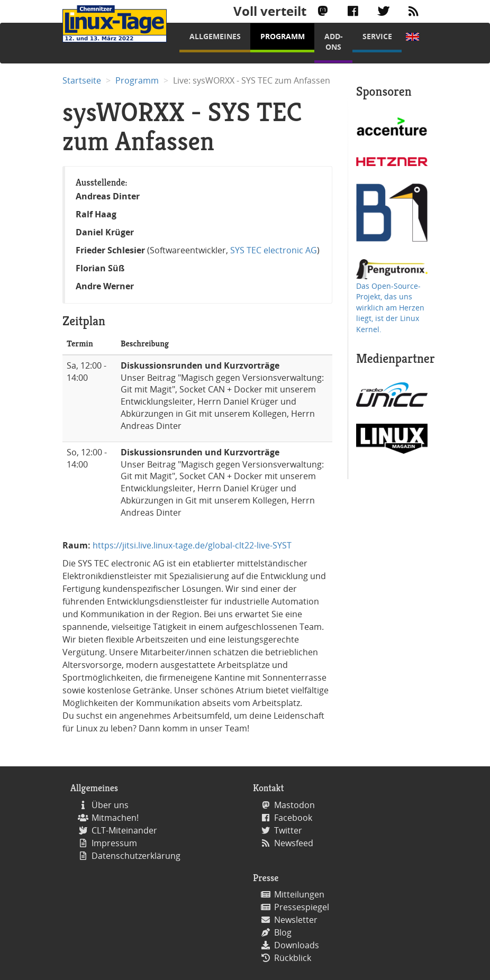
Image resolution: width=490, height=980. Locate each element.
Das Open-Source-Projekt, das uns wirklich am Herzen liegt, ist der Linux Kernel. (390, 308)
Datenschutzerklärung (136, 856)
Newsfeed (294, 843)
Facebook (293, 818)
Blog (283, 932)
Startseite (82, 80)
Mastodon (294, 805)
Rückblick (293, 958)
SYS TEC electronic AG (274, 250)
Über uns (110, 805)
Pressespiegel (302, 907)
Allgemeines (215, 36)
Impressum (114, 843)
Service (377, 36)
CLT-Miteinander (124, 830)
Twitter (288, 830)
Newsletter (296, 920)
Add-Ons (334, 42)
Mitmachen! (115, 818)
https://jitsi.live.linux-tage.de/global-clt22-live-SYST (192, 545)
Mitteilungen (299, 894)
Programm (283, 36)
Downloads (297, 945)
